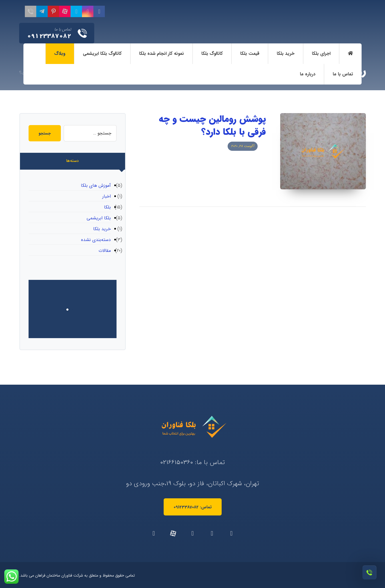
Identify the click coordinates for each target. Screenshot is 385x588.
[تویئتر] (76, 11)
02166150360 (177, 462)
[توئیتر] (212, 533)
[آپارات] (65, 11)
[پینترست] (53, 11)
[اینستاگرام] (88, 11)
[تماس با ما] (31, 11)
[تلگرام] (42, 11)
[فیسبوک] (99, 11)
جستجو (45, 133)
